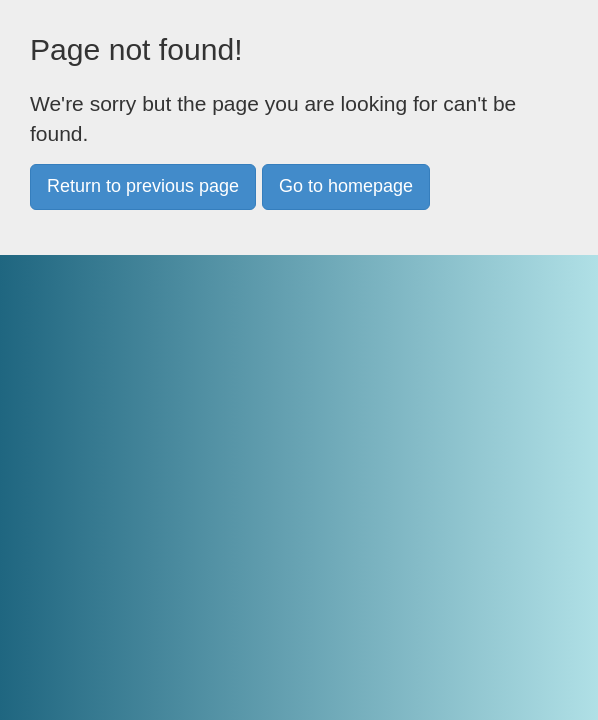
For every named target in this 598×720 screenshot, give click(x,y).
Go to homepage (346, 186)
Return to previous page (143, 186)
